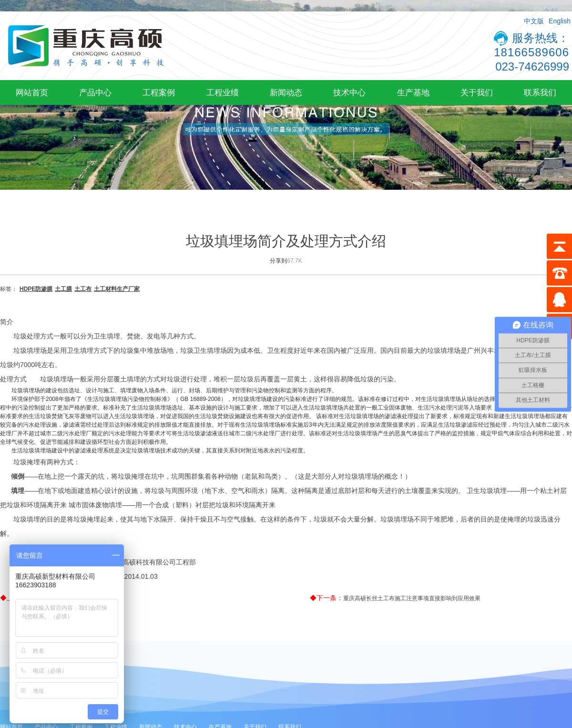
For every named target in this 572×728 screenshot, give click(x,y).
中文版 (534, 21)
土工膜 (63, 289)
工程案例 (159, 92)
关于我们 (477, 92)
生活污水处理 (435, 408)
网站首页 (32, 92)
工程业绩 (223, 92)
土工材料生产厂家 (117, 289)
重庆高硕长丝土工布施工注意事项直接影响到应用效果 (412, 598)
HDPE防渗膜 (36, 289)
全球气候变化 (17, 442)
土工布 (83, 289)
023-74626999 (532, 67)
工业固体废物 (395, 408)
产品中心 (95, 92)
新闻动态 (286, 92)
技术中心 (349, 92)
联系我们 (540, 92)
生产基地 (413, 92)
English (560, 21)
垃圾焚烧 (51, 416)
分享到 (278, 261)
